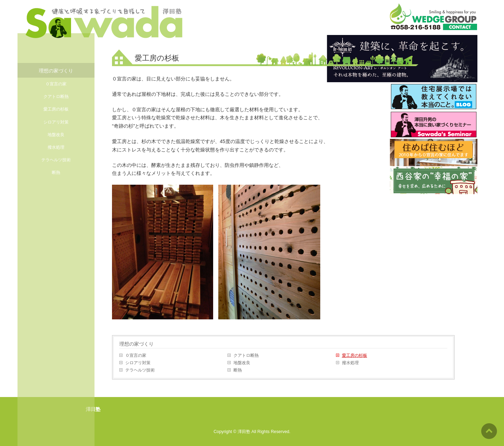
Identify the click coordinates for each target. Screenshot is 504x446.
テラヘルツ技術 (140, 370)
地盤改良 (242, 363)
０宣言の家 (136, 355)
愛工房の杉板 (355, 355)
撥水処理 (350, 363)
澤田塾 (244, 432)
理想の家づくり (136, 344)
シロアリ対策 (138, 363)
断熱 (238, 370)
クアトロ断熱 (246, 355)
